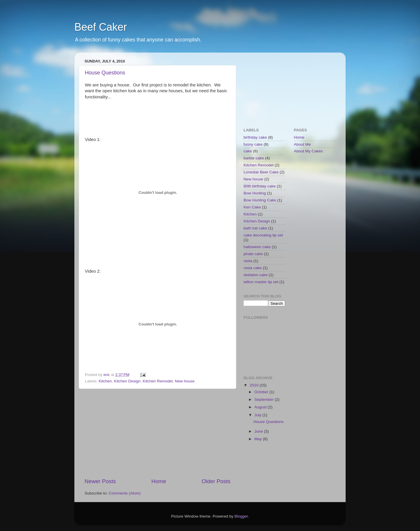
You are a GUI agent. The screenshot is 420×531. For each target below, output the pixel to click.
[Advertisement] (157, 433)
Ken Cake (252, 207)
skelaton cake (256, 275)
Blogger (241, 516)
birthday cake (255, 137)
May (259, 439)
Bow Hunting (255, 193)
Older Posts (216, 481)
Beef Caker (101, 27)
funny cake (253, 144)
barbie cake (254, 158)
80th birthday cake (260, 186)
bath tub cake (255, 228)
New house (185, 381)
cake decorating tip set (263, 235)
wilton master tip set (261, 282)
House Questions (105, 73)
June (259, 431)
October (262, 392)
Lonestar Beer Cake (261, 172)
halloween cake (257, 247)
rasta (248, 261)
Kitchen (105, 381)
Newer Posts (100, 481)
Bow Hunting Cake (260, 200)
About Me (302, 144)
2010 (255, 385)
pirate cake (253, 254)
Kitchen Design (127, 381)
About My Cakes (308, 151)
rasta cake (253, 268)
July (258, 415)
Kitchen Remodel (158, 381)
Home (159, 481)
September (265, 399)
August (261, 407)
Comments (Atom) (125, 493)
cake (248, 151)
